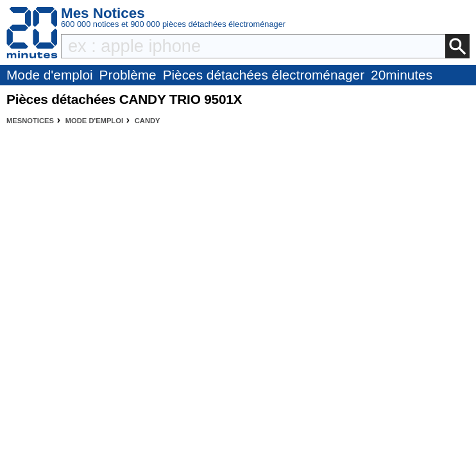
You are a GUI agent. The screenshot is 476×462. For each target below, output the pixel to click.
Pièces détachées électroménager (264, 75)
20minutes (402, 75)
